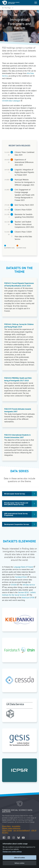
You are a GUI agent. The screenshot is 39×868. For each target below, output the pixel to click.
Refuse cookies (20, 863)
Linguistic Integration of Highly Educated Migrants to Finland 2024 (24, 172)
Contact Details (7, 830)
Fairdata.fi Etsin (22, 577)
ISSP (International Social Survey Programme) (16, 514)
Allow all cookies (19, 858)
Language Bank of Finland (24, 567)
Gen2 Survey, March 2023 (24, 205)
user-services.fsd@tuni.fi (21, 830)
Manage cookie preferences (11, 828)
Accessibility (16, 826)
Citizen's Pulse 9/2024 (23, 210)
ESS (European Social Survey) (15, 494)
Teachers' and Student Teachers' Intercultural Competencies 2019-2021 (24, 224)
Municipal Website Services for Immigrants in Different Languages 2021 (25, 182)
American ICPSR (29, 598)
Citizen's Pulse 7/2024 (23, 232)
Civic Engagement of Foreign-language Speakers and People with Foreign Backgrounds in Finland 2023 (24, 195)
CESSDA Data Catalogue (12, 101)
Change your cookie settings (12, 852)
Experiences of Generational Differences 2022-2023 (24, 162)
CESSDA (15, 585)
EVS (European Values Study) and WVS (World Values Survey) (16, 504)
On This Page (6, 8)
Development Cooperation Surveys (17, 524)
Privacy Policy (6, 826)
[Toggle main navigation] (36, 3)
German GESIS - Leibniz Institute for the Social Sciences (19, 594)
